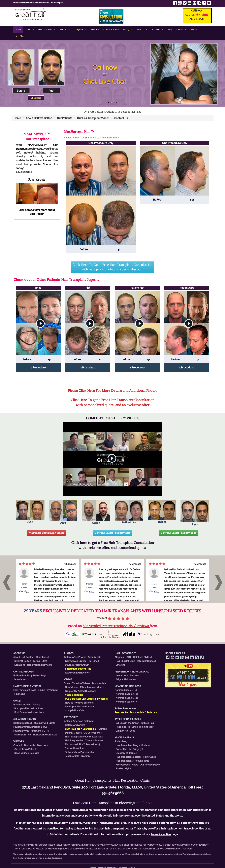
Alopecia (120, 657)
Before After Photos (75, 657)
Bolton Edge (39, 676)
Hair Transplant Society (128, 757)
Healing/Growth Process (89, 741)
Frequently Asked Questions (81, 691)
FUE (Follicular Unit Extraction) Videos (86, 699)
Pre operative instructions (29, 709)
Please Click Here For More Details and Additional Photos (113, 390)
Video (28, 29)
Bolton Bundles (22, 676)
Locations (20, 665)
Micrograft (20, 735)
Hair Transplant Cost (25, 690)
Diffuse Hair (148, 723)
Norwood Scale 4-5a (127, 698)
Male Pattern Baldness (142, 661)
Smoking (121, 665)
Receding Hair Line (126, 727)
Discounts (30, 745)
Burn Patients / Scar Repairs (81, 729)
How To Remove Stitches (79, 703)
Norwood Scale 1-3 (125, 690)
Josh (30, 512)
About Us (156, 29)
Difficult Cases (73, 733)
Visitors (141, 29)
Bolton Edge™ (57, 3)
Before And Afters (75, 725)
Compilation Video (75, 711)
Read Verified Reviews (39, 665)
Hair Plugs (149, 757)
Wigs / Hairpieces (126, 679)
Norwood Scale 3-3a (127, 694)
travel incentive (161, 834)
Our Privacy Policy (150, 765)
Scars (67, 683)
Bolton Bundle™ (42, 3)
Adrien (96, 512)
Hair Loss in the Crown (127, 723)
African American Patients (78, 721)
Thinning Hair (146, 727)
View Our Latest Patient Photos (112, 533)
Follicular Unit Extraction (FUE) (30, 727)
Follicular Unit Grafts (44, 723)
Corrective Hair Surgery (129, 749)
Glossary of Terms (126, 753)
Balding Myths (124, 769)
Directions (42, 657)
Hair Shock (122, 661)
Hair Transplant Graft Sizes (42, 735)
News (135, 765)
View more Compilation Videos (47, 533)
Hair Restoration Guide (26, 705)
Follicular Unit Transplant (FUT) (30, 731)
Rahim (162, 512)
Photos (63, 29)
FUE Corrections (91, 733)
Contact (30, 657)
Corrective (71, 661)
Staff (44, 661)
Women (85, 756)
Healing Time (142, 761)
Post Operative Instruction (79, 707)
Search (194, 29)
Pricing (126, 29)
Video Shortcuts (74, 695)
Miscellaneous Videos (92, 687)
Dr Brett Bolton (23, 661)
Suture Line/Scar (75, 748)
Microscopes (123, 765)
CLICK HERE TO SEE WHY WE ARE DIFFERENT (93, 138)
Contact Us (181, 29)
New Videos (72, 687)
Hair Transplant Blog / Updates (133, 745)
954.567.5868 (198, 15)
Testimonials (99, 683)
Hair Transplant (45, 29)
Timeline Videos (81, 683)
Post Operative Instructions (29, 712)
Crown (82, 661)
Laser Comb (121, 676)
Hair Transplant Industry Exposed (83, 737)
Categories (79, 29)
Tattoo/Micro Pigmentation (80, 752)
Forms (36, 661)
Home (18, 29)
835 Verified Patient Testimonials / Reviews (116, 626)
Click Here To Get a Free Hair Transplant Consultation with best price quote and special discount (113, 267)
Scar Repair (94, 657)
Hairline (69, 741)
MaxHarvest (21, 679)
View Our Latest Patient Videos (178, 533)
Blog (170, 29)
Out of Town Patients (26, 749)
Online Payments (47, 690)
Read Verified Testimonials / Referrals (136, 712)
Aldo (63, 512)
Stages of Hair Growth (77, 665)
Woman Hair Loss (125, 731)
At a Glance (21, 36)
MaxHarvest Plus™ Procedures (82, 744)
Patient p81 (129, 512)
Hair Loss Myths (142, 657)
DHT (129, 657)
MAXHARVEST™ (37, 145)
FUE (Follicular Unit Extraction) (105, 29)
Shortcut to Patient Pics (78, 669)
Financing (20, 694)
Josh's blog (121, 741)
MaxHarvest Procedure (23, 3)
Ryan (195, 513)
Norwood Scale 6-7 (126, 702)
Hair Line (93, 661)
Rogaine (134, 676)
